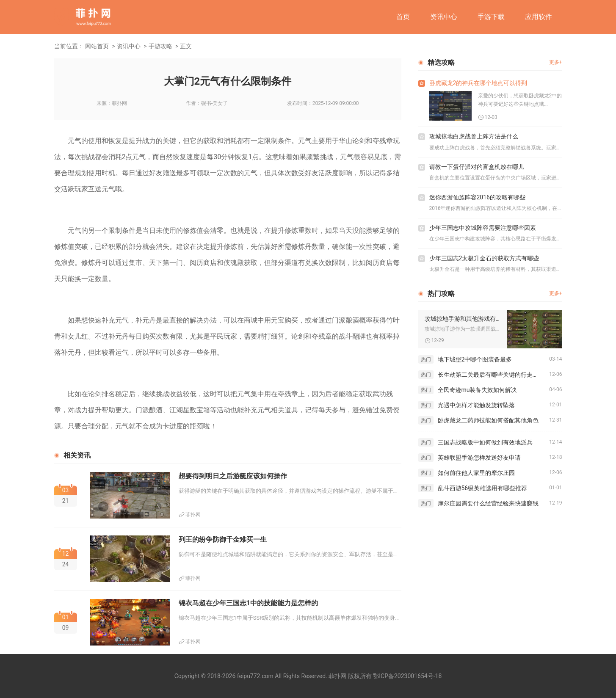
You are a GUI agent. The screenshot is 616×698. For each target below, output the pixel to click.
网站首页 (97, 46)
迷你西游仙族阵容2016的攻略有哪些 (477, 197)
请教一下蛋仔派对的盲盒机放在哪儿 (477, 167)
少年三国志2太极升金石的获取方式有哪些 (484, 258)
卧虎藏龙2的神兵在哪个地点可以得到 (478, 83)
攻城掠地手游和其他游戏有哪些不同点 (463, 319)
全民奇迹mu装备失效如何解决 (478, 390)
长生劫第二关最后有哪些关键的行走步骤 (491, 375)
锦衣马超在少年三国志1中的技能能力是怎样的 (248, 603)
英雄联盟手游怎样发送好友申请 (479, 458)
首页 (403, 17)
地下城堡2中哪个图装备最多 (475, 359)
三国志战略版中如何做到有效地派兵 (485, 442)
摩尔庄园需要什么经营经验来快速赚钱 (488, 503)
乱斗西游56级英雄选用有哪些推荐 (483, 488)
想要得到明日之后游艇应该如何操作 (233, 476)
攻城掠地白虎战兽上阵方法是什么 (474, 136)
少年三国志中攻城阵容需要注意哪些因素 (483, 228)
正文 (186, 46)
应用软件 (539, 17)
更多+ (556, 62)
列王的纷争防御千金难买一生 (223, 539)
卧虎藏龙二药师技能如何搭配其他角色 (488, 420)
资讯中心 (444, 17)
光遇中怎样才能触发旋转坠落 (476, 405)
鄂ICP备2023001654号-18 (407, 676)
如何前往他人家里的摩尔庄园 (476, 473)
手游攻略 (160, 46)
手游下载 (491, 17)
